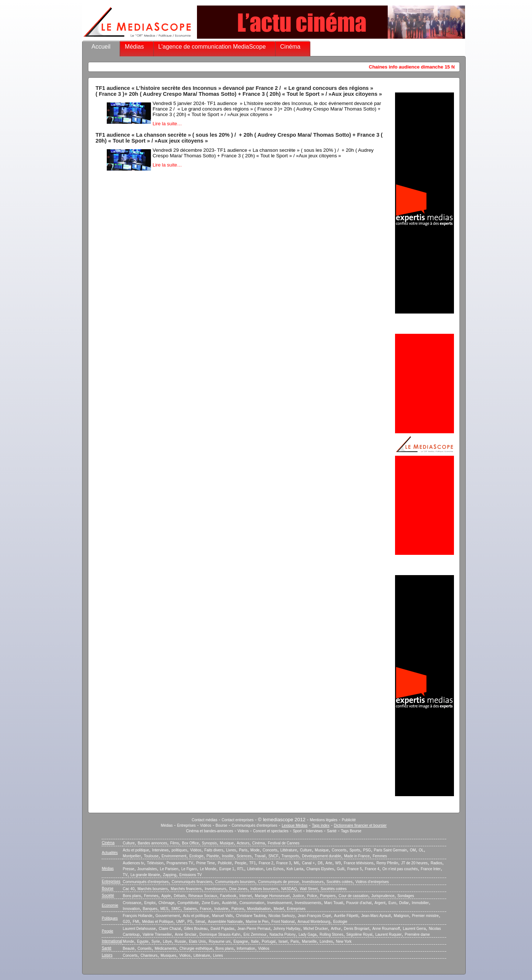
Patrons (238, 909)
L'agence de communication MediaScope (212, 47)
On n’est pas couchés (400, 869)
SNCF (273, 856)
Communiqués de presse (279, 882)
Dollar (404, 903)
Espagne (241, 941)
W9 (338, 863)
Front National (283, 922)
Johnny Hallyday (287, 929)
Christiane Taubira (251, 916)
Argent (380, 903)
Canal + (308, 863)
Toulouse (151, 856)
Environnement (174, 856)
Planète (213, 856)
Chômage (166, 903)
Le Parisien (169, 869)
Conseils (144, 948)
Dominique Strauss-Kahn (220, 934)
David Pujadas (222, 929)
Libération (255, 869)
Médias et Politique (158, 922)
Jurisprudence (383, 896)
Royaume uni (220, 941)
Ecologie (196, 856)
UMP (180, 922)
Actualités (110, 853)
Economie (110, 905)
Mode (255, 850)
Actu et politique (136, 850)
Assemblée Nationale (226, 922)
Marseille (309, 941)
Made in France (357, 856)
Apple (166, 896)
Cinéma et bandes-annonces (209, 831)
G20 (126, 922)
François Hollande (138, 916)
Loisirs (107, 955)
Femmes (380, 856)
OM (413, 850)
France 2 (266, 863)
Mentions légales (324, 820)
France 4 (372, 869)
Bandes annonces (152, 843)
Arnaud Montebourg (314, 922)
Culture (129, 843)
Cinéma (290, 47)
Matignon (401, 916)
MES (165, 909)
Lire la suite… (167, 124)
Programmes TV (180, 863)
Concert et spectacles (271, 831)
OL (421, 850)
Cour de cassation (354, 896)
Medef (279, 909)
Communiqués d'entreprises (254, 825)
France (206, 909)
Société (108, 895)
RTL (241, 869)
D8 (320, 863)
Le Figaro (189, 869)
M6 (296, 863)
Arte (329, 863)
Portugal (269, 941)
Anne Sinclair (186, 934)
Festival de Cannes (284, 843)
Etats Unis (197, 941)
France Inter (431, 869)
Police (312, 896)
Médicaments (165, 948)
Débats (180, 896)
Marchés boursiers (152, 889)
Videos (243, 831)
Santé (332, 831)
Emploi (150, 903)
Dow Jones (238, 889)
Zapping (170, 875)
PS (190, 922)
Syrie (156, 941)
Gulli (341, 869)
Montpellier (132, 856)
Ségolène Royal (360, 934)
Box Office (190, 843)
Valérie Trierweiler (157, 934)
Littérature (288, 850)
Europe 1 (227, 869)
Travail (260, 856)
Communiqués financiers (192, 882)
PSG (367, 850)
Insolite (228, 856)
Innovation (131, 909)
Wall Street (309, 889)
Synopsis (209, 843)
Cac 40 (129, 889)
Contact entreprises (238, 820)
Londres (326, 941)
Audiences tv (133, 863)
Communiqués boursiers (235, 882)
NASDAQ (289, 889)
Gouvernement (168, 916)
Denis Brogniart (357, 929)
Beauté (129, 948)
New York (344, 941)
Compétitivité (188, 903)
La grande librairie (145, 875)
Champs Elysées (320, 869)
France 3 (283, 863)
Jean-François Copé (314, 916)
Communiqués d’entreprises (146, 882)
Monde (129, 941)
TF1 (253, 863)
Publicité (349, 820)
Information (246, 948)
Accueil (101, 47)
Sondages (406, 896)
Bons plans (132, 896)
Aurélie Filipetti (346, 916)
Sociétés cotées (340, 882)
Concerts (270, 850)
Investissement (280, 903)
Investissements (308, 903)
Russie (181, 941)
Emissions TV (191, 875)
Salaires (190, 909)
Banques (150, 909)
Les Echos (275, 869)
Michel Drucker (316, 929)
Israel (283, 941)
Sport (297, 831)
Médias (134, 47)
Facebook (228, 896)
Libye (168, 941)
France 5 (354, 869)
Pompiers (328, 896)
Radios (436, 863)
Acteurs (243, 843)
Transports (290, 856)
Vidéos (205, 825)
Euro (392, 903)
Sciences (244, 856)
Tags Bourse (351, 831)
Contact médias (205, 820)
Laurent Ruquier (388, 934)
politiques (179, 850)
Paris (243, 850)
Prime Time (206, 863)
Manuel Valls (223, 916)
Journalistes (147, 869)
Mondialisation (259, 909)
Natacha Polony (283, 934)
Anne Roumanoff (386, 929)
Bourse (222, 825)
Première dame (417, 934)
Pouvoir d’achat (359, 903)
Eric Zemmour (255, 934)
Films (175, 843)
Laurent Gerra (414, 929)
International (112, 941)
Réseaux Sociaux (203, 896)
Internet (246, 896)
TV (125, 875)
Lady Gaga (308, 934)
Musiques (168, 955)
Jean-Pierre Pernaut (254, 929)
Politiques (110, 918)
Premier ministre (425, 916)
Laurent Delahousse (140, 929)
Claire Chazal (170, 929)
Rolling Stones (331, 934)
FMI (136, 922)
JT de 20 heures (415, 863)
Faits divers (214, 850)
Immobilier (420, 903)
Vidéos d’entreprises (372, 882)
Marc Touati (334, 903)
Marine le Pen (257, 922)
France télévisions (359, 863)
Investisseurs (313, 882)
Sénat (200, 922)
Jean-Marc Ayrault (376, 916)
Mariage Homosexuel (272, 896)
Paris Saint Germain (390, 850)
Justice (298, 896)
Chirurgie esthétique (196, 948)
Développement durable (321, 856)
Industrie (221, 909)
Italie (255, 941)
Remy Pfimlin (387, 863)
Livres (231, 850)
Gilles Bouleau (195, 929)
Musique (227, 843)
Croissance (132, 903)
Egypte (143, 941)
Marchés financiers (186, 889)
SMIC (176, 909)
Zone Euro (210, 903)
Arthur (336, 929)
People (241, 863)
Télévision (155, 863)
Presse (129, 869)
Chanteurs (149, 955)
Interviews (314, 831)
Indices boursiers (264, 889)
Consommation (252, 903)
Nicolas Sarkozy (282, 916)
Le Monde (208, 869)
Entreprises (186, 825)
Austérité (229, 903)
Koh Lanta (295, 869)
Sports (355, 850)
